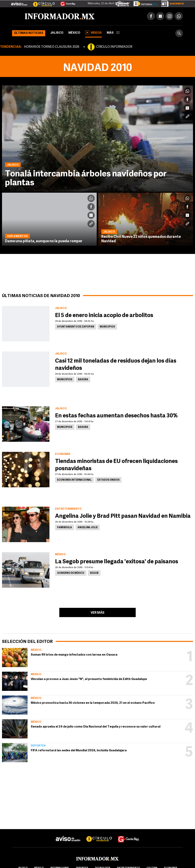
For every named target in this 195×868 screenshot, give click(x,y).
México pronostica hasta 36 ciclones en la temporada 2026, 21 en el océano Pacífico (93, 703)
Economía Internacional (74, 480)
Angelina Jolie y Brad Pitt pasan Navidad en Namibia (123, 516)
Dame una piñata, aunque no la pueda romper (44, 241)
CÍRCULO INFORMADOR (114, 47)
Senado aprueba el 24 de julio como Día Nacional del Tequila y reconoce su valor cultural (96, 727)
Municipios (107, 327)
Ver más (97, 613)
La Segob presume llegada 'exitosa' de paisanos (117, 562)
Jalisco (57, 33)
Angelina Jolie (88, 528)
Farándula (65, 528)
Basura (83, 380)
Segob (94, 573)
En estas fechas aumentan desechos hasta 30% (116, 416)
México (74, 33)
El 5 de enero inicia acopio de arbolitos (104, 316)
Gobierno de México (71, 573)
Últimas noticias (29, 33)
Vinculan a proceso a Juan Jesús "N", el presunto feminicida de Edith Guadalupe (89, 679)
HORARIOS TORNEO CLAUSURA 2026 (52, 47)
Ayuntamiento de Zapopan (76, 327)
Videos (93, 32)
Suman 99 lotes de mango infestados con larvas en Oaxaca (74, 655)
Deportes (38, 746)
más (113, 33)
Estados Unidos (108, 480)
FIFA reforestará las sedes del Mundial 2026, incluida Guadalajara (79, 751)
